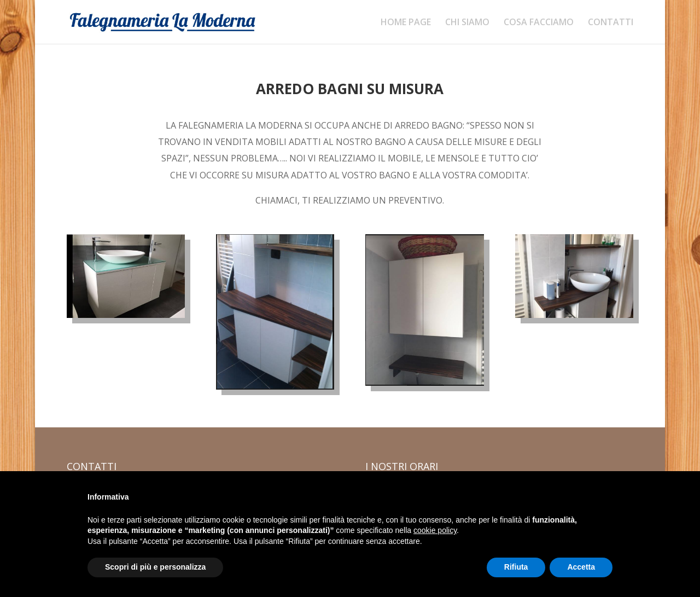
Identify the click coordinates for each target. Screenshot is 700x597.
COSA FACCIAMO (539, 23)
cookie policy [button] (435, 530)
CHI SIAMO (467, 23)
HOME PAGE (406, 23)
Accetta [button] (581, 567)
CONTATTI (611, 23)
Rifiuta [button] (516, 567)
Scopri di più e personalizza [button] (155, 567)
